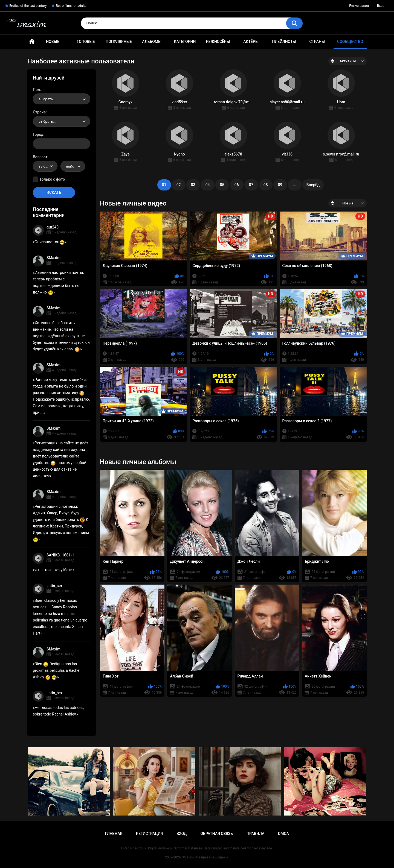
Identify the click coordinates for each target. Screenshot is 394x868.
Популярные (119, 42)
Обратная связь (217, 834)
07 (251, 185)
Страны (317, 42)
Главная (32, 42)
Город (38, 134)
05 (222, 185)
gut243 (53, 227)
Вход (381, 6)
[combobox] (62, 99)
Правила (255, 834)
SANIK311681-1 (60, 555)
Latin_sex (55, 586)
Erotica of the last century (28, 6)
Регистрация (359, 6)
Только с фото (52, 179)
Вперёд (313, 185)
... (295, 185)
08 (266, 185)
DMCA (283, 834)
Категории (185, 42)
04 (208, 185)
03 (193, 185)
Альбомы (152, 42)
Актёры (251, 42)
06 (237, 185)
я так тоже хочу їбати (54, 570)
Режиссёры (218, 42)
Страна (39, 112)
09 (280, 185)
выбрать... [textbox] (47, 99)
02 (179, 185)
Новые (53, 42)
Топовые (86, 42)
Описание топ (50, 242)
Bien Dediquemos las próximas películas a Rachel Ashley (57, 670)
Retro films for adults (71, 6)
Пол (36, 90)
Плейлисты (284, 42)
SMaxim (53, 258)
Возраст (40, 157)
